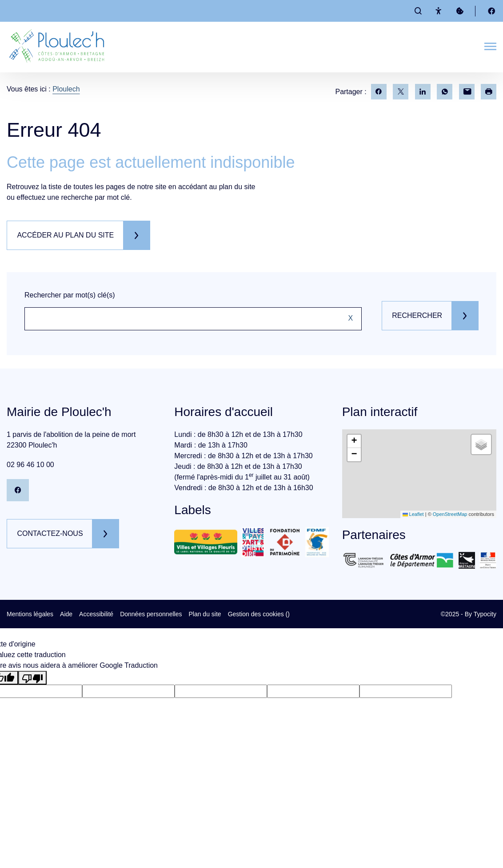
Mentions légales (30, 614)
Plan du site (205, 614)
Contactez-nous (51, 533)
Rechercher (415, 315)
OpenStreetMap (450, 514)
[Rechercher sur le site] (192, 319)
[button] (354, 441)
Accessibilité (96, 614)
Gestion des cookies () (259, 614)
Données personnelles (151, 614)
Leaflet (413, 514)
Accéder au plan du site (67, 235)
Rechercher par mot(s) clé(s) (70, 295)
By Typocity (481, 614)
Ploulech (66, 89)
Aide (66, 614)
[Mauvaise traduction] (32, 678)
